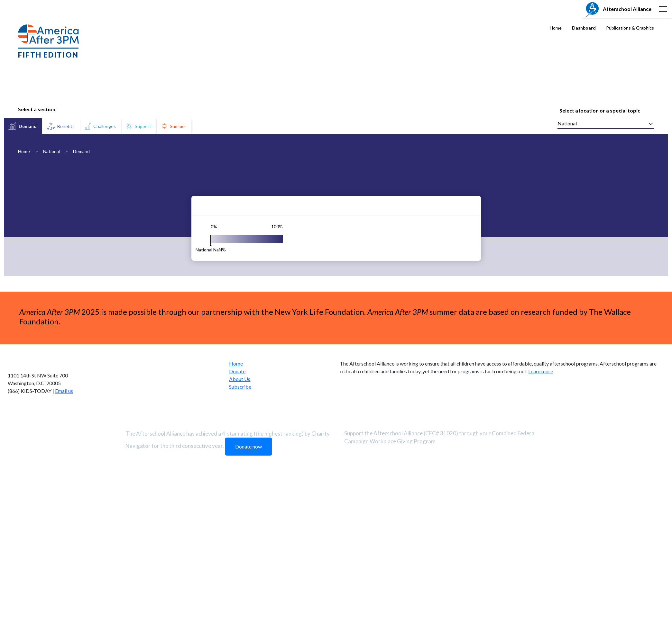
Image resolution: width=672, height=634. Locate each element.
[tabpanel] (336, 285)
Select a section (37, 109)
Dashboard (584, 28)
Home (556, 28)
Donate (237, 530)
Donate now (249, 606)
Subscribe (240, 546)
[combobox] (606, 124)
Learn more (541, 530)
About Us (240, 538)
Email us (64, 550)
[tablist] (98, 126)
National (51, 151)
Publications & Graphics (630, 28)
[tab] (23, 126)
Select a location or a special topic (600, 110)
